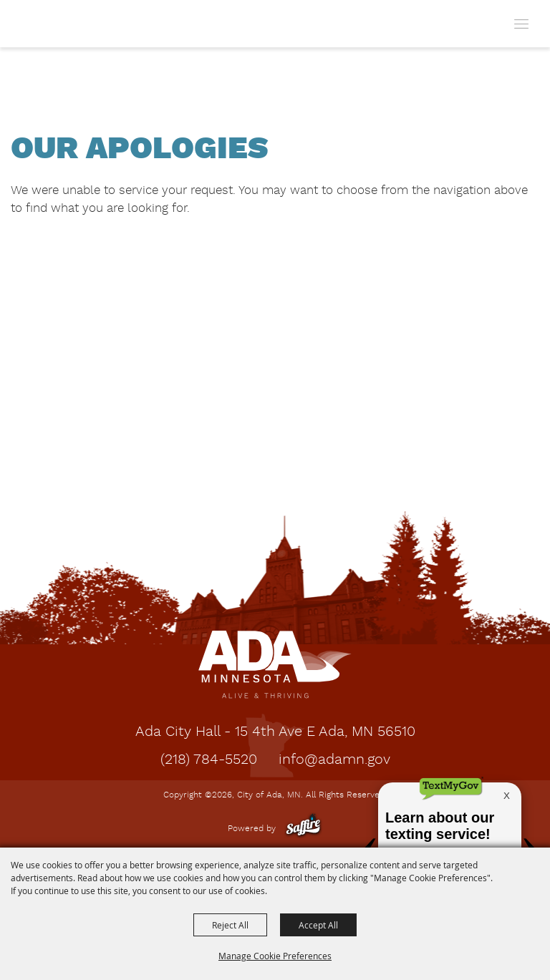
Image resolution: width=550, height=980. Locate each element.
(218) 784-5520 (209, 760)
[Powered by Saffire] (303, 829)
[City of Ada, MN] (44, 24)
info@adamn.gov (334, 760)
